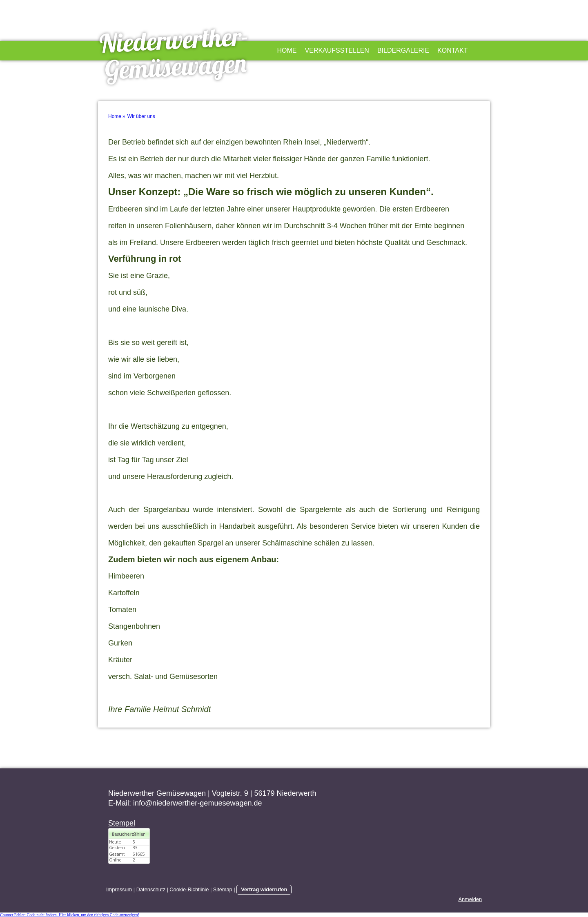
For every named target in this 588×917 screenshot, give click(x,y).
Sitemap (223, 889)
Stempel (122, 823)
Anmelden (470, 899)
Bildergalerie (403, 50)
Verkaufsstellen (337, 50)
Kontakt (452, 50)
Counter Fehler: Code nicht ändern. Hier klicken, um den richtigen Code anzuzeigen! (70, 915)
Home (287, 50)
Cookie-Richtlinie (189, 889)
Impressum (119, 889)
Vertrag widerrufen (264, 889)
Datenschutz (151, 889)
